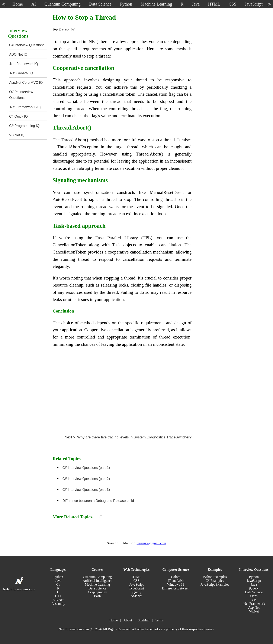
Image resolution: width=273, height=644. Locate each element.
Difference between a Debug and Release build (98, 501)
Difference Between (176, 588)
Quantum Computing (97, 577)
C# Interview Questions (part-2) (86, 479)
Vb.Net (254, 611)
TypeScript (136, 588)
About (128, 620)
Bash (97, 596)
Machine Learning (97, 584)
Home (114, 620)
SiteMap (144, 620)
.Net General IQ (21, 73)
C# (58, 584)
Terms (160, 620)
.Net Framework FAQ (25, 107)
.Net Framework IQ (24, 64)
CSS (136, 581)
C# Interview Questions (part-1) (86, 468)
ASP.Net (137, 596)
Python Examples (215, 577)
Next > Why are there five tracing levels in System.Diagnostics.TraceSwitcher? (128, 437)
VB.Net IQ (17, 135)
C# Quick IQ (18, 116)
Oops (254, 596)
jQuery (136, 592)
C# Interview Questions (27, 45)
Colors (176, 577)
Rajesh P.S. (68, 30)
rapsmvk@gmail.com (151, 543)
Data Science (97, 588)
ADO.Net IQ (18, 54)
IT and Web (176, 581)
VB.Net (58, 600)
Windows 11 (176, 584)
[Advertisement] (122, 389)
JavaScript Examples (215, 584)
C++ (58, 596)
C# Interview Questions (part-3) (86, 490)
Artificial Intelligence (97, 581)
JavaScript (137, 584)
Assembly (58, 604)
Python (58, 577)
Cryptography (97, 592)
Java (58, 581)
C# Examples (215, 581)
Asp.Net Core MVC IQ (26, 83)
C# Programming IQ (24, 126)
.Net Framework (254, 604)
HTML (136, 577)
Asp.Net (254, 607)
